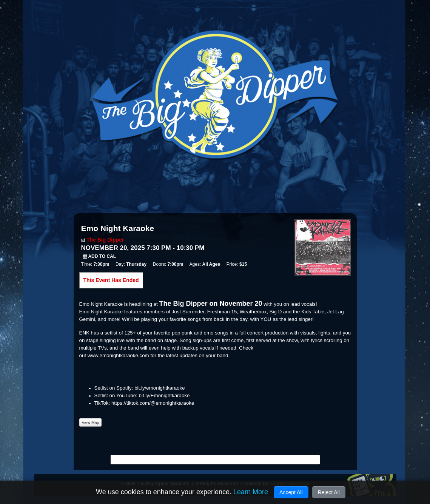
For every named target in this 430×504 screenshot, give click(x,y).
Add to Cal (100, 256)
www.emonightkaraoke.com (118, 355)
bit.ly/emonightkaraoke (160, 388)
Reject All (329, 492)
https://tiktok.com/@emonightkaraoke (153, 403)
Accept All (291, 492)
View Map (91, 422)
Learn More (251, 492)
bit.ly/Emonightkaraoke (164, 395)
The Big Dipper (105, 240)
